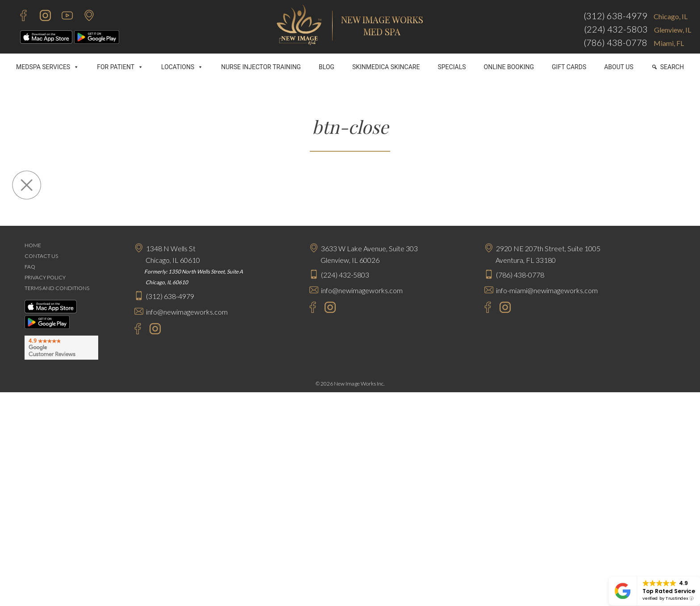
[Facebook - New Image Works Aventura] (483, 309)
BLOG (327, 67)
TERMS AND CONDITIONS (57, 288)
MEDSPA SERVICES (48, 67)
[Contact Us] (85, 17)
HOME (33, 245)
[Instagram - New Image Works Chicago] (153, 330)
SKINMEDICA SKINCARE (386, 67)
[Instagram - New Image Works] (41, 17)
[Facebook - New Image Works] (19, 17)
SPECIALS (452, 67)
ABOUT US (619, 67)
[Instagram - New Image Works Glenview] (328, 309)
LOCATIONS (182, 67)
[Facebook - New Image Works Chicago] (133, 330)
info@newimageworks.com (187, 312)
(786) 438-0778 (615, 42)
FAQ (30, 267)
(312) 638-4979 (615, 16)
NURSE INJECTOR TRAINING (261, 67)
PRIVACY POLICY (45, 277)
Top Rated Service (669, 591)
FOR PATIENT (120, 67)
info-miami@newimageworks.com (547, 290)
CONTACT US (41, 256)
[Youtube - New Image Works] (63, 17)
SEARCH (672, 67)
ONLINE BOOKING (509, 67)
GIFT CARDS (569, 67)
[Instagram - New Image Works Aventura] (503, 309)
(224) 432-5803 (616, 29)
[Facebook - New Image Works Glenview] (308, 309)
